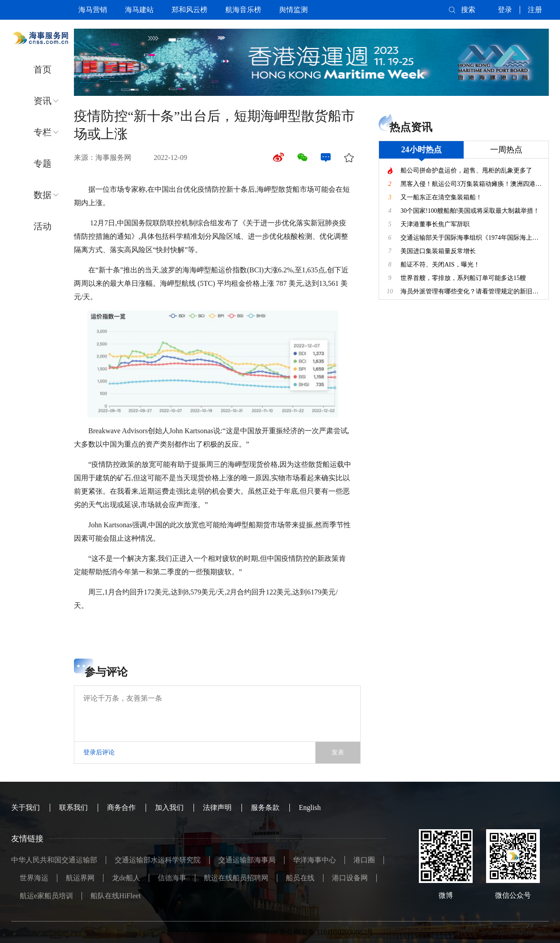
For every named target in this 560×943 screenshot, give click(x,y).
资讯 (43, 101)
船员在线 (300, 878)
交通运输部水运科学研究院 (158, 860)
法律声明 (217, 807)
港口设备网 (350, 878)
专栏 (43, 132)
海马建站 (139, 10)
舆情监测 (293, 10)
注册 (535, 10)
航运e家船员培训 (46, 896)
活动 (43, 226)
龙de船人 (126, 878)
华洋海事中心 (314, 860)
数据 (43, 195)
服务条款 (265, 807)
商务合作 (121, 807)
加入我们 (169, 807)
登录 (505, 10)
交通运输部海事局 (247, 860)
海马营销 (93, 10)
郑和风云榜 (190, 10)
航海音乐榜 (243, 10)
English (310, 807)
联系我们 (73, 807)
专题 (43, 164)
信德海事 (172, 878)
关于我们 (26, 807)
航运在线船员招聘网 (236, 878)
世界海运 (34, 878)
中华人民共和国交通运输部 (54, 860)
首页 (43, 69)
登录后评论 (99, 752)
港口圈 (364, 860)
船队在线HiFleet (116, 896)
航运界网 (80, 878)
